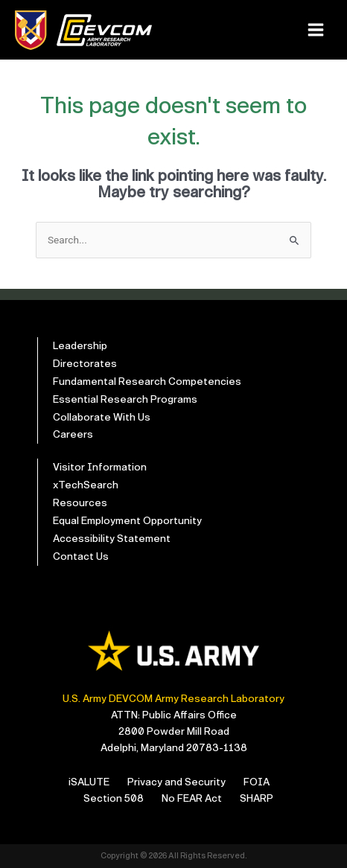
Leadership (80, 346)
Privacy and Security (176, 782)
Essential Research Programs (125, 399)
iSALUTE (89, 782)
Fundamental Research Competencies (147, 382)
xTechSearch (86, 485)
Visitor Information (100, 467)
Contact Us (81, 556)
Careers (73, 434)
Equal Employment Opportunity (127, 521)
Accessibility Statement (112, 539)
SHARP (257, 798)
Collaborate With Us (102, 417)
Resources (80, 503)
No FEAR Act (192, 798)
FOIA (257, 782)
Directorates (85, 364)
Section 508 (114, 798)
